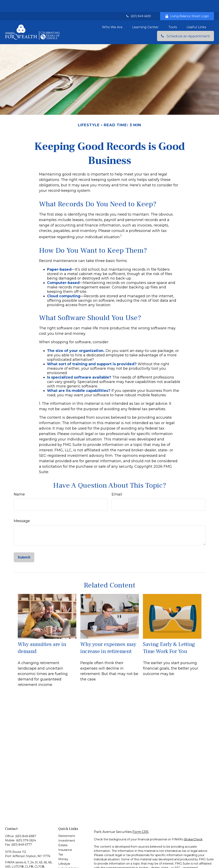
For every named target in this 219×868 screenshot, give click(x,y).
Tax (61, 842)
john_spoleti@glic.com (21, 866)
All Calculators (68, 866)
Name (19, 482)
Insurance (65, 838)
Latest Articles (68, 856)
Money (63, 847)
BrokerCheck (193, 827)
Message (22, 509)
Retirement (67, 824)
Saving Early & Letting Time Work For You (169, 636)
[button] (112, 15)
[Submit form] (24, 545)
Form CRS (140, 820)
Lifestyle (64, 852)
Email (117, 482)
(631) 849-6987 (26, 824)
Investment (67, 828)
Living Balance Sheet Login (187, 4)
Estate (63, 833)
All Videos (65, 861)
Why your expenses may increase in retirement (108, 636)
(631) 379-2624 (26, 828)
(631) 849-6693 (138, 4)
